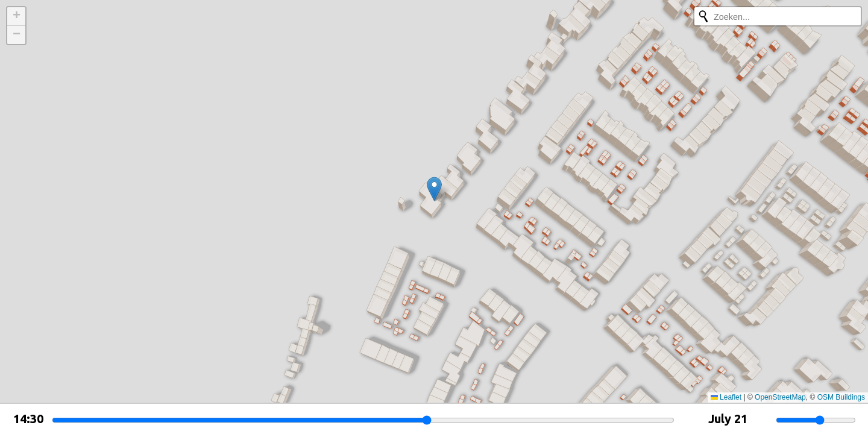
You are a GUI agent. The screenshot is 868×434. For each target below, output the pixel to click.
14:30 (28, 419)
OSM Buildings (841, 397)
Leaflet (726, 397)
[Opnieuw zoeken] (703, 16)
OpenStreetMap (780, 397)
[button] (434, 189)
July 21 (728, 419)
